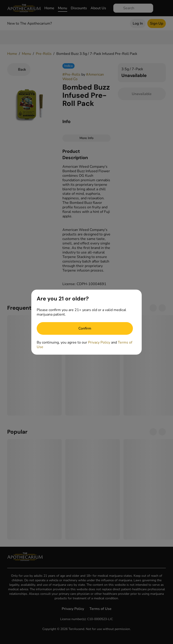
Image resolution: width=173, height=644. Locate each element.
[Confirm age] (85, 328)
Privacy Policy (99, 342)
